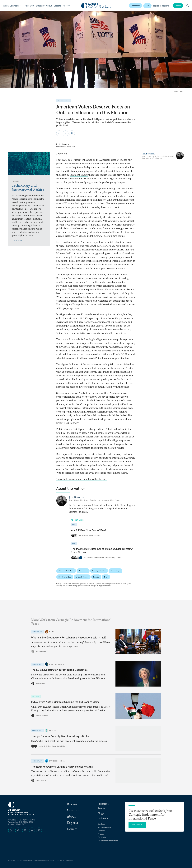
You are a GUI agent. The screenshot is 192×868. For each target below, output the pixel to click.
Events (102, 808)
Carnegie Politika (57, 761)
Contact (101, 824)
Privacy (101, 834)
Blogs (101, 813)
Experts (57, 6)
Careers (101, 831)
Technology (116, 571)
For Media (102, 837)
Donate (178, 6)
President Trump (79, 175)
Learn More (17, 240)
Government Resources (108, 841)
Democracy (135, 6)
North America (65, 577)
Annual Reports (104, 827)
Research (29, 6)
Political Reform (66, 571)
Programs (103, 804)
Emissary (40, 6)
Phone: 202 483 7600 (17, 824)
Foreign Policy (99, 571)
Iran (148, 6)
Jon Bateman (64, 144)
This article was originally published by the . (82, 479)
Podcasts (103, 818)
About (49, 6)
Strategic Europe (56, 664)
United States (82, 577)
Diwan (52, 632)
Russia (96, 577)
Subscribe (137, 825)
